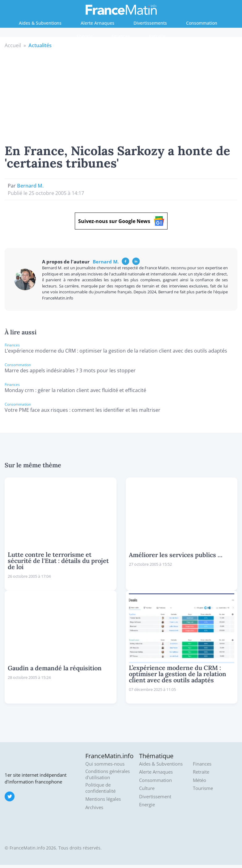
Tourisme (203, 788)
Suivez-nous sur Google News (121, 221)
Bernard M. (30, 186)
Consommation (202, 23)
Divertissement (155, 797)
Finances (121, 36)
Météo (200, 780)
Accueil (13, 45)
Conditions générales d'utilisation (108, 774)
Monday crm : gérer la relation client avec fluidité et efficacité (75, 390)
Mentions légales (103, 799)
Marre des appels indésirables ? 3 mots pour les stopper (70, 370)
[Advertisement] (121, 95)
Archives (94, 807)
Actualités (40, 45)
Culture (147, 788)
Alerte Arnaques (98, 23)
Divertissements (150, 23)
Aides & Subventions (40, 23)
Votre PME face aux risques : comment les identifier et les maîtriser (83, 410)
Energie (85, 36)
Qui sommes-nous (105, 764)
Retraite (157, 36)
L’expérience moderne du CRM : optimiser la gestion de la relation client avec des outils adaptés (116, 351)
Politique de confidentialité (100, 788)
